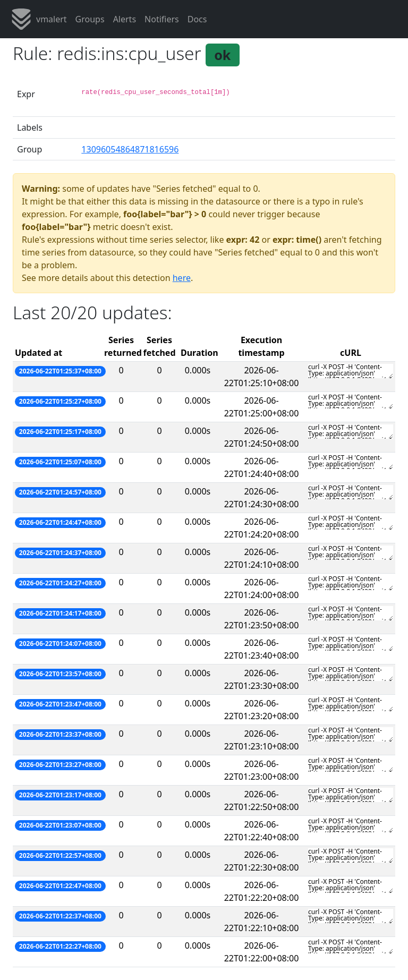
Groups (90, 19)
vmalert (39, 19)
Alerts (125, 19)
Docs (197, 19)
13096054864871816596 (130, 149)
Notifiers (162, 19)
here (182, 278)
